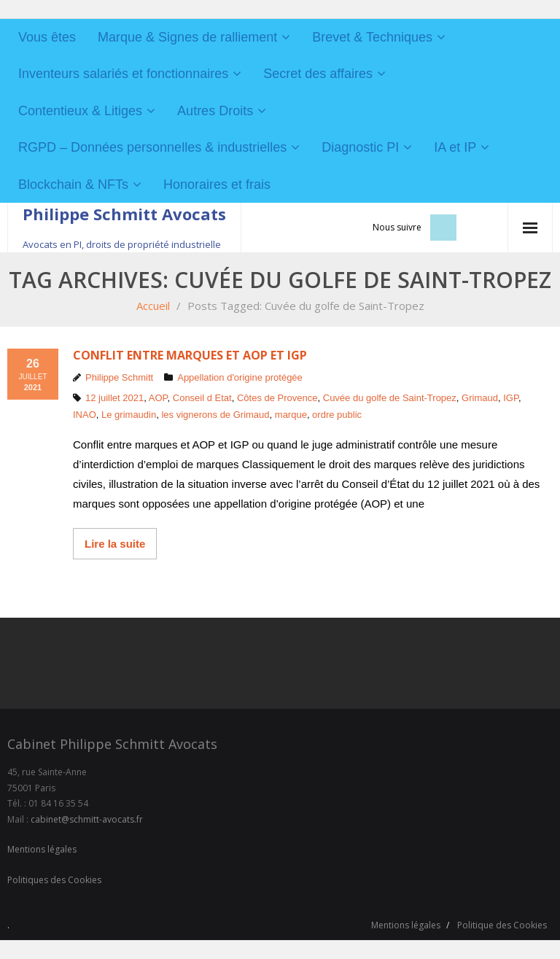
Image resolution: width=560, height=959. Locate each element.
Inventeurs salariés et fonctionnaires (123, 74)
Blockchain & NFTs (73, 185)
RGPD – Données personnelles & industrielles (152, 147)
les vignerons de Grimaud (215, 415)
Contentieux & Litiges (80, 111)
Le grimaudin (129, 415)
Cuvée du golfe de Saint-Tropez (390, 398)
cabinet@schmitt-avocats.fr (87, 819)
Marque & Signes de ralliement (187, 37)
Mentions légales (42, 849)
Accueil (153, 306)
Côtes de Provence (277, 398)
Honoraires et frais (217, 185)
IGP (511, 398)
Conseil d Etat (202, 398)
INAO (85, 415)
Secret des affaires (318, 74)
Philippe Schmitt (119, 377)
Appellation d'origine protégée (240, 377)
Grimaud (480, 398)
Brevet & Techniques (372, 37)
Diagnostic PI (360, 147)
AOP (158, 398)
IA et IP (455, 147)
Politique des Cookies (502, 925)
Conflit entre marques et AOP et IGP (190, 355)
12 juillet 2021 (114, 398)
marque (291, 415)
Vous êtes (47, 37)
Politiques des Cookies (54, 880)
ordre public (337, 415)
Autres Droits (215, 111)
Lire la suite (115, 544)
